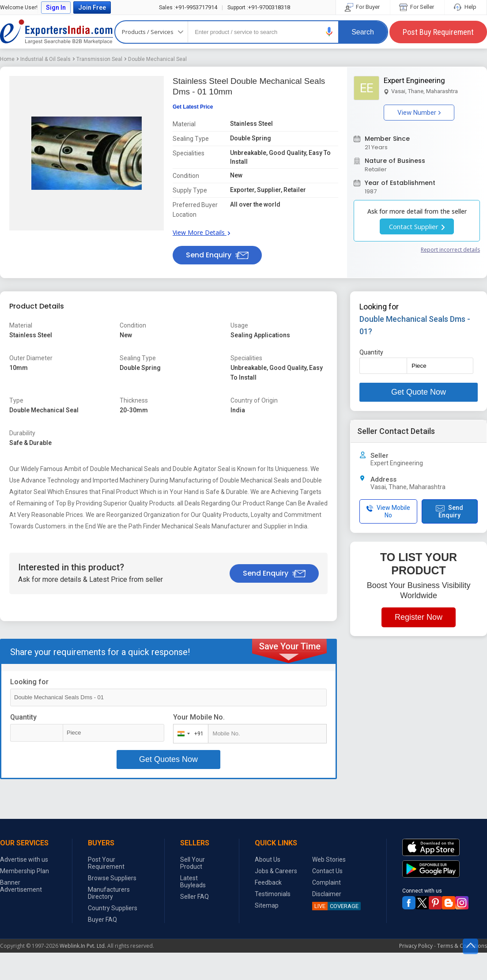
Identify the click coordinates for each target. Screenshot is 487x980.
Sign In (56, 8)
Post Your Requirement (106, 863)
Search (363, 32)
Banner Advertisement (21, 886)
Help (466, 7)
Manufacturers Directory (109, 893)
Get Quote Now (419, 392)
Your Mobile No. (199, 717)
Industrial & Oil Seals (45, 59)
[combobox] (189, 734)
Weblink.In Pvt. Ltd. (83, 946)
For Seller (417, 7)
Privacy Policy (416, 946)
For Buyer (363, 7)
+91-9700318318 (259, 7)
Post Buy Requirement (438, 32)
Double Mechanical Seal (157, 59)
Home (7, 59)
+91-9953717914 (188, 7)
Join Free (92, 8)
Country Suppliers (113, 908)
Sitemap (267, 905)
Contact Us (327, 871)
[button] (329, 32)
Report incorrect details (450, 250)
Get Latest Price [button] (193, 107)
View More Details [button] (201, 232)
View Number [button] (419, 113)
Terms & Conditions (462, 946)
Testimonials (273, 894)
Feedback (268, 882)
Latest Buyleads (193, 882)
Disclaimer (327, 894)
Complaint (327, 882)
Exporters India (57, 32)
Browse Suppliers (112, 878)
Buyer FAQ (102, 920)
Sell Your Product (193, 863)
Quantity (23, 717)
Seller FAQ (194, 897)
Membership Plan (25, 871)
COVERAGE (335, 906)
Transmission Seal (99, 59)
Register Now (419, 617)
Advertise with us (24, 859)
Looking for (29, 682)
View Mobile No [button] (388, 511)
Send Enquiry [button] (217, 255)
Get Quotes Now (168, 759)
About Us (268, 859)
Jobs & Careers (276, 871)
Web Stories (329, 859)
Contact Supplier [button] (417, 226)
